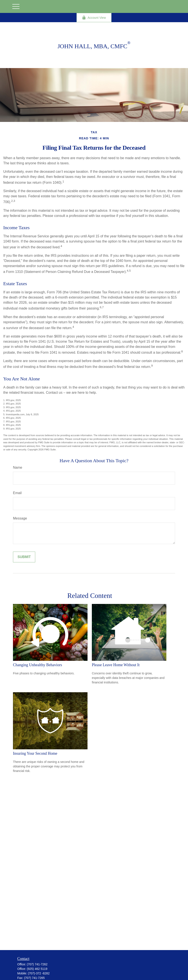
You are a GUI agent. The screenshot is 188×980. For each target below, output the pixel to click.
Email (17, 493)
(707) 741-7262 (37, 964)
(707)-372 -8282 (39, 973)
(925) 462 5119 (37, 969)
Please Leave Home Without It (116, 665)
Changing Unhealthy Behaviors (37, 665)
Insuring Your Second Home (35, 753)
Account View (94, 18)
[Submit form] (24, 557)
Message (20, 518)
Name (18, 467)
